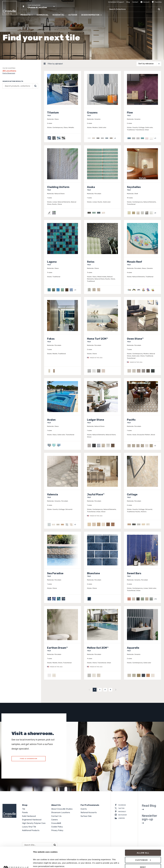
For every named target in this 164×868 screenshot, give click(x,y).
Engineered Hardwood (32, 820)
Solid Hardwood (29, 816)
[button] (38, 6)
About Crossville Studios (62, 809)
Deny (143, 846)
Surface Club (86, 816)
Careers (55, 820)
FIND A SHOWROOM (29, 759)
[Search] (159, 9)
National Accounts (89, 812)
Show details (39, 863)
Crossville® (56, 823)
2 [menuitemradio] (100, 690)
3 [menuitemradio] (105, 690)
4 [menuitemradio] (110, 690)
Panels (25, 812)
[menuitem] (89, 690)
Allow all (143, 832)
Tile (24, 809)
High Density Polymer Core (34, 823)
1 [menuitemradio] (95, 690)
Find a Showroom (9, 73)
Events (84, 809)
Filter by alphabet (55, 64)
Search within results (13, 81)
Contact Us (56, 816)
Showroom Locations (61, 812)
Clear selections (8, 104)
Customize (143, 839)
